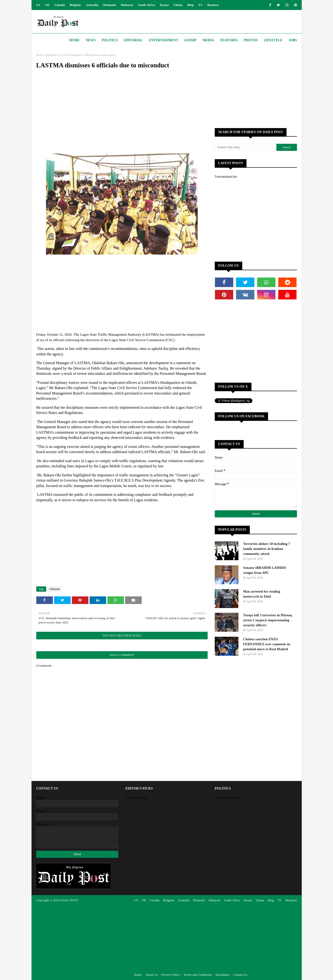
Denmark (109, 5)
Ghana (178, 5)
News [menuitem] (91, 40)
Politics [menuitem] (110, 40)
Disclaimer (222, 975)
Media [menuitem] (208, 40)
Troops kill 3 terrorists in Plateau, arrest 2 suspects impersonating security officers (268, 620)
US (38, 5)
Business (213, 5)
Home (40, 55)
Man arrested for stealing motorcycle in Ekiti (262, 594)
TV (200, 5)
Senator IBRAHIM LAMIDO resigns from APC (265, 570)
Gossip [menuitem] (190, 40)
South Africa (147, 5)
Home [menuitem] (74, 40)
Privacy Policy (171, 975)
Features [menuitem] (229, 40)
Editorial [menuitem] (133, 40)
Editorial (51, 55)
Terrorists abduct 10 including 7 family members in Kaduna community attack (267, 549)
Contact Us (240, 975)
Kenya (164, 5)
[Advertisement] (122, 117)
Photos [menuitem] (251, 40)
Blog (190, 5)
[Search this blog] (246, 147)
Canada (60, 5)
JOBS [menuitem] (293, 40)
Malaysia (127, 5)
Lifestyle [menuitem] (273, 40)
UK (47, 5)
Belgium (75, 5)
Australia (92, 5)
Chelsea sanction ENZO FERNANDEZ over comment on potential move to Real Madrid (267, 644)
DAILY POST (69, 900)
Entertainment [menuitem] (164, 40)
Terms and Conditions (198, 975)
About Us (151, 975)
